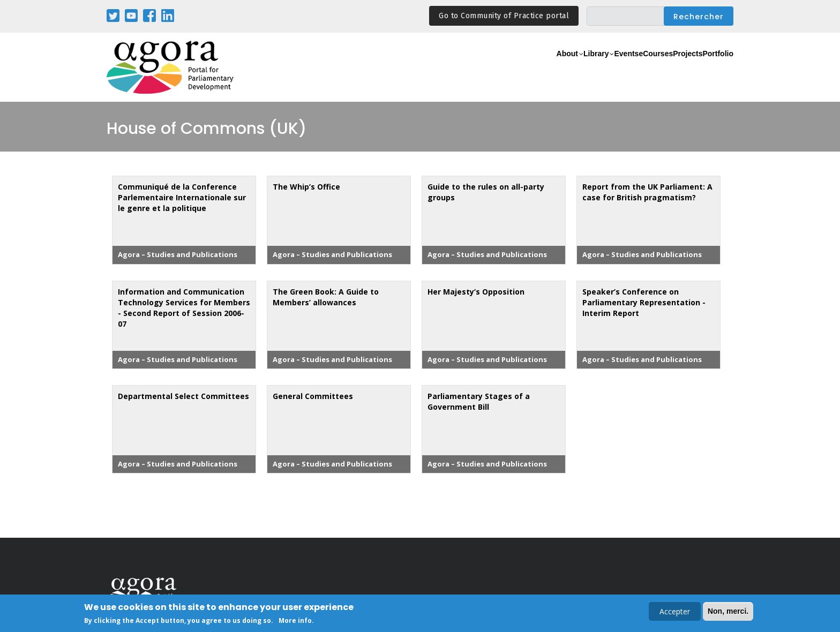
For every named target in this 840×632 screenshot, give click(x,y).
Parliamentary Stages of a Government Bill (479, 401)
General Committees (313, 396)
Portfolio (711, 68)
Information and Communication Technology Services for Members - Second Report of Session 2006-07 (184, 308)
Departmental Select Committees (183, 396)
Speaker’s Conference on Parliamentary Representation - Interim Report (644, 302)
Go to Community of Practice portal (504, 16)
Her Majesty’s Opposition (476, 292)
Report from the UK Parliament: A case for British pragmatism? (647, 192)
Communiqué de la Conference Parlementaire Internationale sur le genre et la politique (182, 197)
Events (578, 68)
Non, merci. (728, 612)
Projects (667, 68)
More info (295, 622)
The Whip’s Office (306, 187)
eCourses (621, 68)
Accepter (675, 612)
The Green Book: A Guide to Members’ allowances (326, 297)
